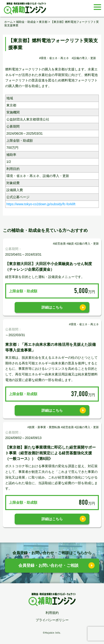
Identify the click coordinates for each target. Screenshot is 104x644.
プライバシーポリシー (52, 620)
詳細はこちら (52, 307)
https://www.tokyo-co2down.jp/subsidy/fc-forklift (41, 204)
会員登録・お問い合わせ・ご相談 (48, 566)
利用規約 (52, 613)
